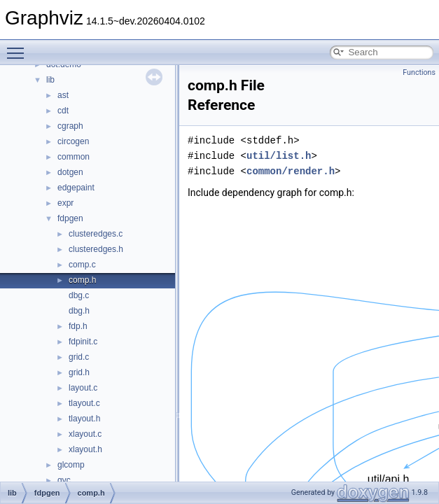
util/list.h (279, 156)
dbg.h (79, 311)
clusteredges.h (96, 249)
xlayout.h (85, 449)
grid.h (79, 372)
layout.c (83, 388)
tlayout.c (84, 403)
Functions (419, 72)
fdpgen (70, 218)
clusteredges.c (96, 234)
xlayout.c (85, 434)
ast (63, 95)
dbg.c (79, 295)
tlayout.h (84, 419)
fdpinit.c (83, 342)
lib (50, 80)
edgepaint (76, 188)
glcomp (71, 465)
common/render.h (291, 171)
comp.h (82, 280)
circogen (73, 141)
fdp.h (78, 326)
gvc (64, 480)
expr (65, 203)
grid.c (79, 357)
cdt (63, 111)
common (74, 157)
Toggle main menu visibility (19, 47)
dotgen (70, 172)
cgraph (70, 126)
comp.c (82, 265)
